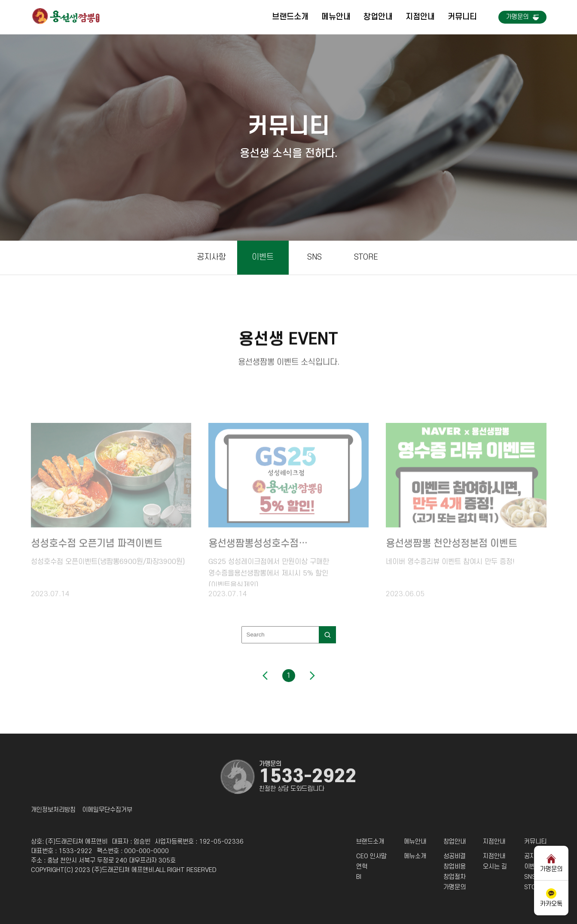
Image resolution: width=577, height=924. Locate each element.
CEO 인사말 (371, 857)
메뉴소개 (415, 857)
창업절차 (455, 877)
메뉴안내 (336, 17)
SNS (314, 257)
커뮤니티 (462, 17)
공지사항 (211, 257)
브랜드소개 (290, 17)
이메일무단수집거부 (107, 810)
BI (359, 877)
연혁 (362, 867)
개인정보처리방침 (53, 810)
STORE (366, 257)
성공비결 (455, 857)
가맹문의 (455, 887)
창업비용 (455, 867)
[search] (327, 635)
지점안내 (420, 17)
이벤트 (263, 257)
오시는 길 (495, 867)
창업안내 (378, 17)
